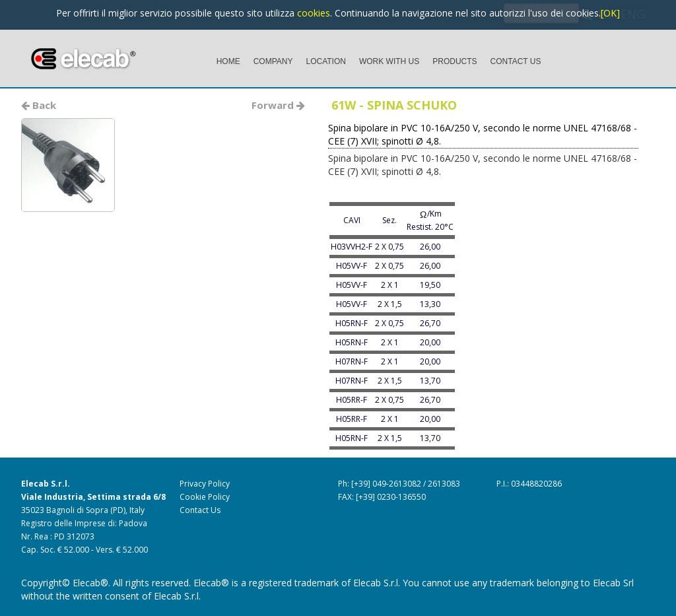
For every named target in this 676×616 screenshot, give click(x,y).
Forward (278, 105)
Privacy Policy (205, 484)
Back (39, 105)
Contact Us (200, 510)
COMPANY (273, 61)
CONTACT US (516, 61)
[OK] (610, 13)
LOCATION (325, 61)
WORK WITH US (389, 61)
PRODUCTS (455, 61)
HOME (228, 61)
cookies (314, 13)
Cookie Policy (205, 497)
